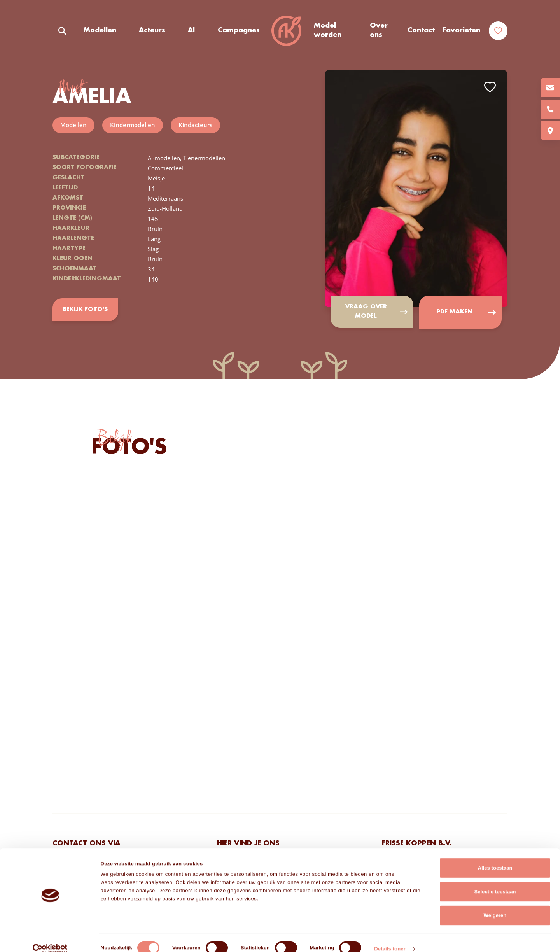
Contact (421, 31)
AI (191, 31)
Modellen (100, 31)
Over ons (379, 31)
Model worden (328, 31)
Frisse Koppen (287, 31)
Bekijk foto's (85, 310)
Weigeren (495, 904)
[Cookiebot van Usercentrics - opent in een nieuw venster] (50, 938)
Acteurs (152, 31)
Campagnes (238, 31)
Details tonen (390, 937)
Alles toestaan (495, 857)
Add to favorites (490, 87)
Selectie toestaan (495, 880)
